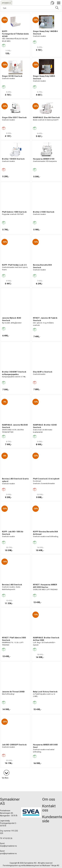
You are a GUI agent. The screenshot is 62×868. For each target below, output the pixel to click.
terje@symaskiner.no (8, 846)
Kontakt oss (49, 808)
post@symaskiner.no (8, 853)
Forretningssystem (10, 865)
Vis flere (5, 778)
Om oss (49, 799)
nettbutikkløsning (28, 865)
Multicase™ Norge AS (51, 865)
